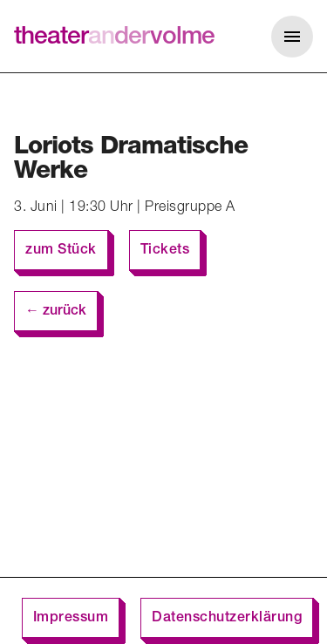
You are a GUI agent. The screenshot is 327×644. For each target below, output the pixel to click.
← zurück (56, 312)
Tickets (165, 251)
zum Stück (61, 251)
